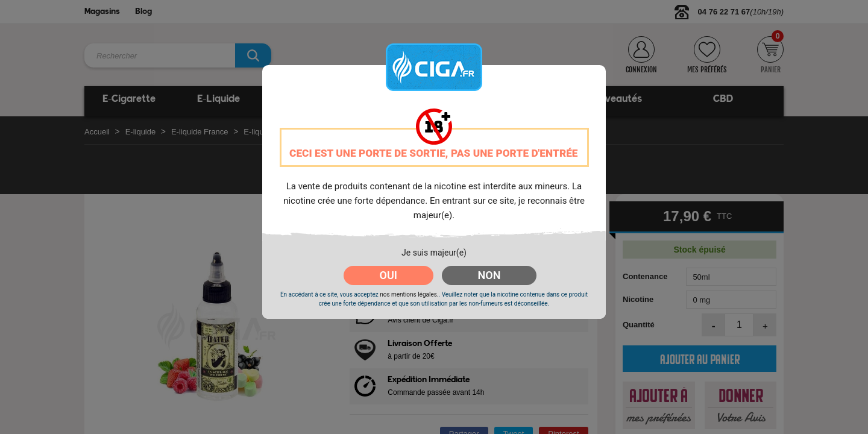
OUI (388, 275)
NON (489, 275)
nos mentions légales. (409, 294)
